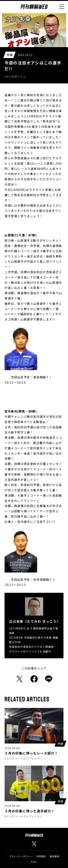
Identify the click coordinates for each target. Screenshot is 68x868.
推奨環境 (54, 856)
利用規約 (41, 856)
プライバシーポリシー (21, 856)
